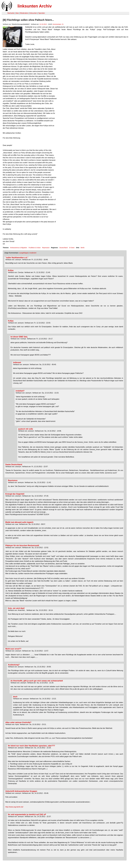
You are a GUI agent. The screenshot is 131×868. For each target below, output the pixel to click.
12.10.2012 (43, 24)
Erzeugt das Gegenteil (15, 494)
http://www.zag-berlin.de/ (14, 807)
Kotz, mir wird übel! (16, 608)
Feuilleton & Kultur (35, 248)
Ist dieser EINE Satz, (19, 337)
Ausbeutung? (14, 665)
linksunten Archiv (35, 6)
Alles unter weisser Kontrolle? (18, 722)
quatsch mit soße (26, 429)
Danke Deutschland (14, 465)
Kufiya (11, 270)
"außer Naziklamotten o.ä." (17, 258)
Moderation (24, 13)
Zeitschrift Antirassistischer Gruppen (21, 791)
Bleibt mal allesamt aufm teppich (19, 522)
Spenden (42, 13)
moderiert (33, 253)
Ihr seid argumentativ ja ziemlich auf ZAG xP (27, 815)
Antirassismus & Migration (19, 248)
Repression (46, 248)
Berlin (83, 248)
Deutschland (63, 248)
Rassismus (13, 480)
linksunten (33, 13)
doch (15, 697)
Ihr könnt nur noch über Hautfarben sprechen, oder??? (31, 746)
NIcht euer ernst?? (13, 649)
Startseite (11, 13)
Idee (17, 13)
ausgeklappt (24, 253)
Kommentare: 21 (58, 24)
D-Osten (72, 248)
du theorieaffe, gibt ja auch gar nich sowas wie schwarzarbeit (37, 681)
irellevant (17, 362)
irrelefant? (20, 391)
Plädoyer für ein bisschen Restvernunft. (22, 546)
